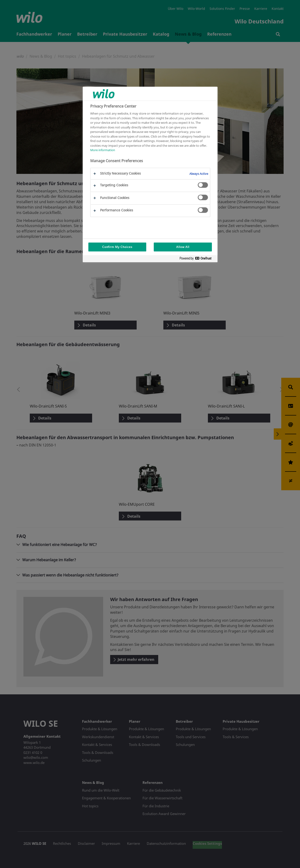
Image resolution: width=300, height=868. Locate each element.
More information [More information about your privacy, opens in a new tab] (103, 150)
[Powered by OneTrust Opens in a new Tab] (197, 259)
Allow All (183, 247)
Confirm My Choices (117, 247)
